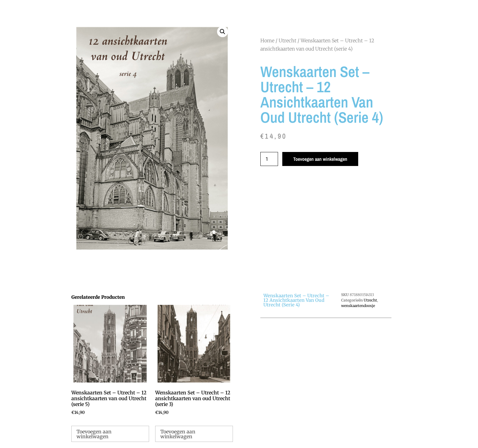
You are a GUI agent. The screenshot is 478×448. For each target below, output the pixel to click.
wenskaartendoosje (358, 306)
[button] (223, 32)
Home (267, 41)
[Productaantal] (269, 159)
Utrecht (287, 41)
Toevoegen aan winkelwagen (320, 159)
